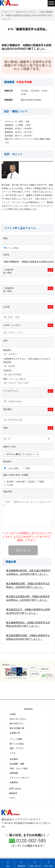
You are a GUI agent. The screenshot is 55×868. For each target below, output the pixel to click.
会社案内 (14, 759)
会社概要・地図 (17, 764)
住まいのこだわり (18, 719)
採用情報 (14, 773)
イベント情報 (16, 739)
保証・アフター (17, 748)
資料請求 (13, 793)
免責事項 (14, 782)
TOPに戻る (49, 864)
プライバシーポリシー (20, 778)
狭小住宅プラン (17, 723)
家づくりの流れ (17, 744)
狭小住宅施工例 (17, 728)
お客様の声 (15, 733)
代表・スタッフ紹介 (19, 768)
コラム (13, 753)
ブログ (12, 798)
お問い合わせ (15, 789)
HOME (13, 714)
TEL (8, 864)
